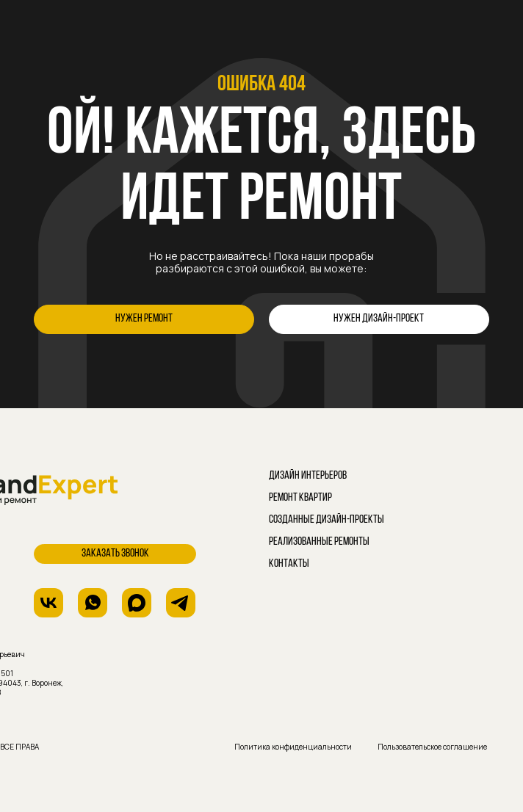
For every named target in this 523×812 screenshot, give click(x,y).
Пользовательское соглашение (432, 747)
